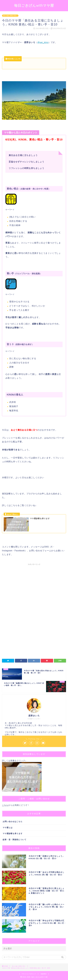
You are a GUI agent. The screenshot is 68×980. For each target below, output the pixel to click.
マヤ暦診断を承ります (13, 834)
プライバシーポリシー (29, 974)
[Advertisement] (34, 589)
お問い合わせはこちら (13, 822)
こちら (5, 805)
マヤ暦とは (8, 828)
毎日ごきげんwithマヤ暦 (34, 5)
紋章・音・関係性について (15, 840)
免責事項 (44, 974)
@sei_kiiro (43, 42)
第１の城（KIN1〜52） (10, 16)
